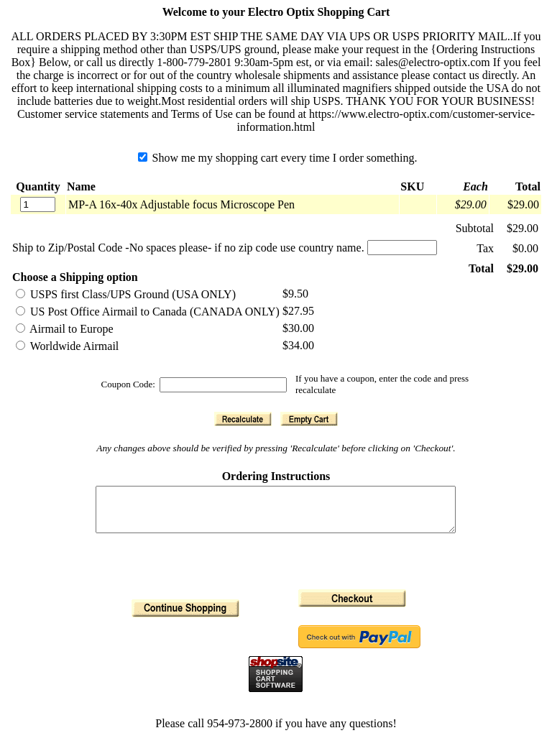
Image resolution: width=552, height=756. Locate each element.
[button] (243, 419)
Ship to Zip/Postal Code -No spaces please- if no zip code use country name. (188, 248)
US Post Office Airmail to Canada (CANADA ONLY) (148, 312)
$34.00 (298, 345)
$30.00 (298, 328)
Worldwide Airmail (67, 346)
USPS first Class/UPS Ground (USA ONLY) (126, 294)
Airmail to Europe (65, 329)
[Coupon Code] (223, 385)
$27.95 (298, 311)
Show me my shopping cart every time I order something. (278, 158)
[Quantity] (38, 204)
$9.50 (295, 294)
